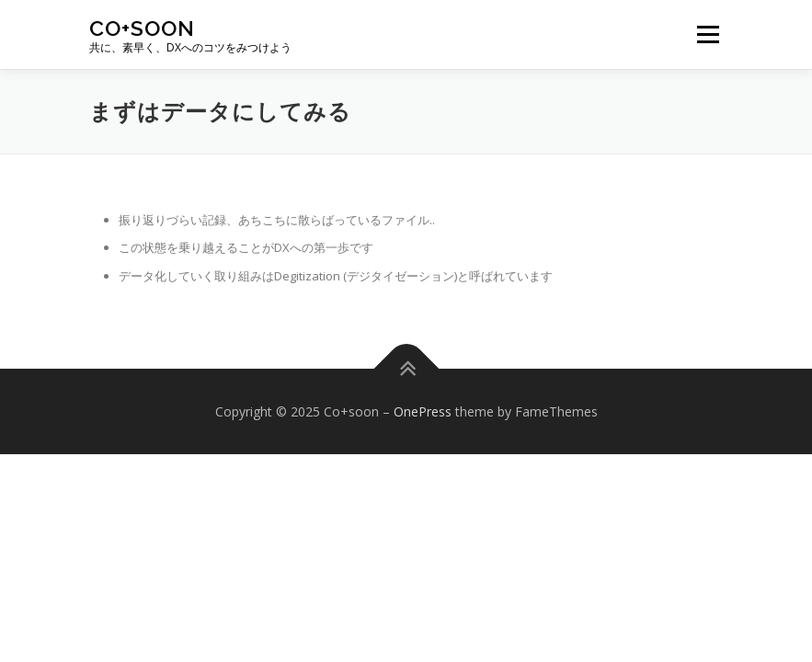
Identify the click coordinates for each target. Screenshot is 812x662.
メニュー (708, 34)
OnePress (423, 411)
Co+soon (142, 28)
